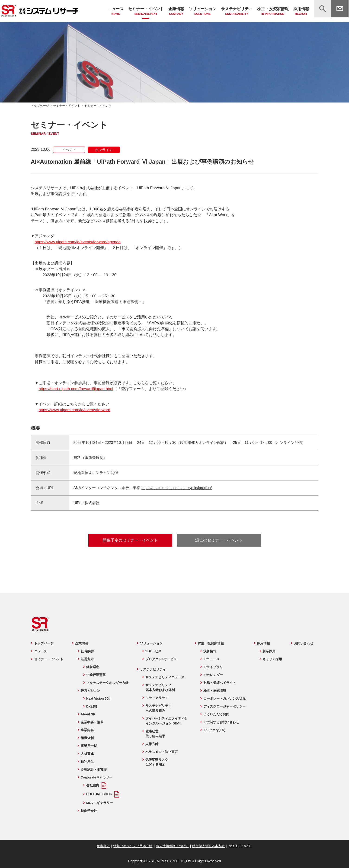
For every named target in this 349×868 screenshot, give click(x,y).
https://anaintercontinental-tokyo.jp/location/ (177, 488)
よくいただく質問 (217, 714)
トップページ (40, 106)
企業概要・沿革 (92, 722)
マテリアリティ (157, 698)
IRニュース (212, 659)
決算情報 (210, 651)
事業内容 (87, 730)
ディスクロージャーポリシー (225, 706)
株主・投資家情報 (273, 11)
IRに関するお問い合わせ (221, 722)
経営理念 (92, 667)
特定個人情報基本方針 (208, 846)
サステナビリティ (237, 11)
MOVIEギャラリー (99, 803)
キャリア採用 (273, 659)
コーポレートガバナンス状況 (225, 698)
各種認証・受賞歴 (93, 769)
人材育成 (87, 754)
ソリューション (203, 11)
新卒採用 (269, 651)
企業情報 (176, 11)
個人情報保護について (172, 846)
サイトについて (239, 846)
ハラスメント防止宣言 (161, 752)
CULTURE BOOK (99, 794)
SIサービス (153, 651)
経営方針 (87, 659)
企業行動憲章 (96, 675)
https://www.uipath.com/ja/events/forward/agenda (78, 242)
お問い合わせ (304, 643)
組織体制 (87, 738)
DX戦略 (91, 706)
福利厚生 (87, 762)
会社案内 (92, 785)
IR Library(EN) (215, 730)
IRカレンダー (213, 675)
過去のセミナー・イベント (219, 540)
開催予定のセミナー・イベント (130, 540)
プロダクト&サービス (161, 659)
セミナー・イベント (146, 11)
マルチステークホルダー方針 (107, 683)
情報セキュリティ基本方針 (133, 846)
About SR (88, 714)
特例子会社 (88, 811)
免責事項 (104, 846)
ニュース (116, 11)
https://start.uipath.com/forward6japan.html (76, 389)
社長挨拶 (87, 651)
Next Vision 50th (98, 698)
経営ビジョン (90, 691)
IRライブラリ (213, 667)
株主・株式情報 (215, 691)
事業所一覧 (88, 746)
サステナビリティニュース (165, 677)
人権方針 (152, 744)
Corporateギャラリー (96, 777)
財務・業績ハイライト (220, 683)
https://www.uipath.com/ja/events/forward (75, 410)
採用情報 (301, 11)
